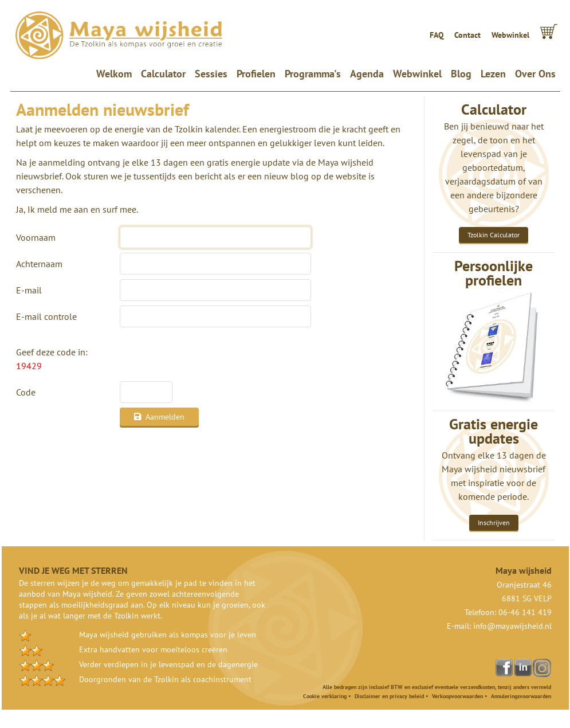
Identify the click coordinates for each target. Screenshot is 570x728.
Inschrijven (494, 522)
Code (26, 392)
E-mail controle (46, 316)
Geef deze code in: (52, 359)
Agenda (367, 74)
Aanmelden (159, 417)
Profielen (256, 74)
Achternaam (39, 264)
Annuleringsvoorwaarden (521, 696)
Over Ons (535, 74)
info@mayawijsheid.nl (512, 626)
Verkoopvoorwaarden (457, 696)
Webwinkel (510, 35)
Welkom (116, 73)
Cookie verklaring (325, 696)
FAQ (437, 35)
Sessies (211, 74)
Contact (467, 35)
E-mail (29, 290)
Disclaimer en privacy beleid (389, 696)
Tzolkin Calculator (494, 235)
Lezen (493, 74)
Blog (461, 74)
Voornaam (36, 237)
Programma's (313, 74)
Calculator (163, 74)
